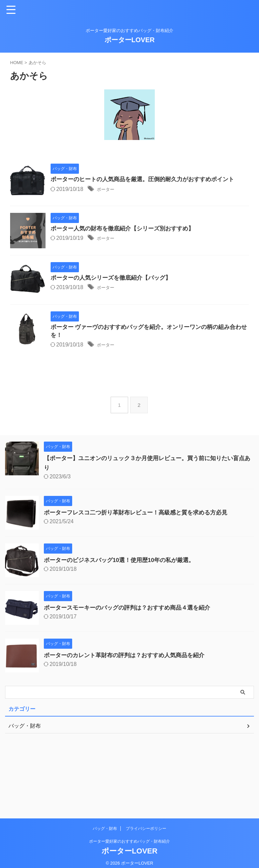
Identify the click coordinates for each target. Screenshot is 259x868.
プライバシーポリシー (146, 823)
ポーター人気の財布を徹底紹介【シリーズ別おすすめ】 (142, 244)
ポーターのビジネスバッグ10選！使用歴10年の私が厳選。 (123, 616)
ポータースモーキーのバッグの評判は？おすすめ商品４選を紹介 (132, 664)
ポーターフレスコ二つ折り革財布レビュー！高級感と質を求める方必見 (141, 569)
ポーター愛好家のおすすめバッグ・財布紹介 (129, 836)
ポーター (123, 198)
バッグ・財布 (105, 823)
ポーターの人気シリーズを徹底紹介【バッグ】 (129, 309)
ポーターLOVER (130, 40)
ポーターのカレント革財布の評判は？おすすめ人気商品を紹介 (129, 711)
